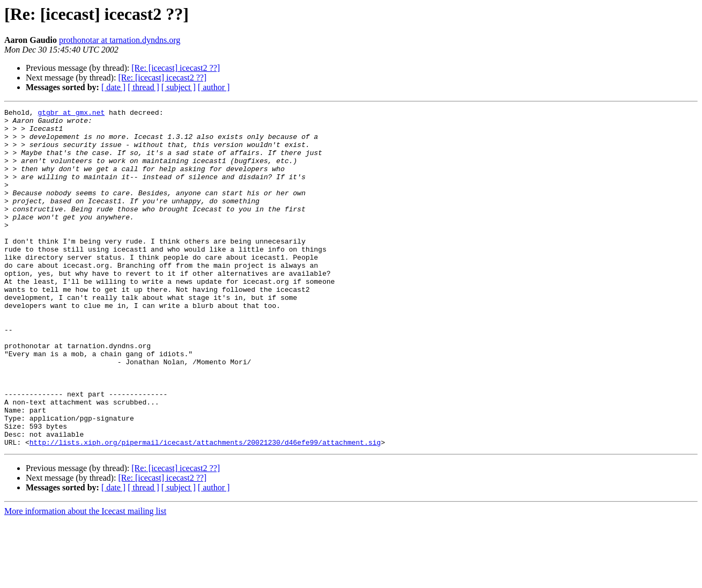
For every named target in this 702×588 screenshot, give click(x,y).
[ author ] (214, 87)
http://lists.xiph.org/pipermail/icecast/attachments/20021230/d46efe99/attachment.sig (205, 510)
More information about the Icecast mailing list (85, 579)
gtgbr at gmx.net (71, 114)
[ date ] (113, 87)
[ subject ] (179, 87)
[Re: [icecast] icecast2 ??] (176, 68)
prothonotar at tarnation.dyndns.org (120, 40)
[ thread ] (143, 87)
